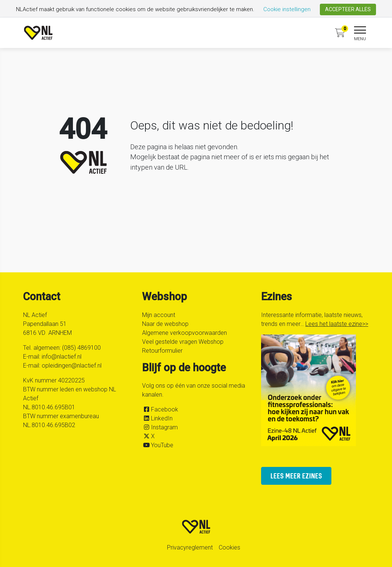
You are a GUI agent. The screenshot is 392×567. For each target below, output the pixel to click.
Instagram (164, 427)
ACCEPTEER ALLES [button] (348, 9)
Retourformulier (162, 351)
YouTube (162, 445)
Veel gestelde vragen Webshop (183, 342)
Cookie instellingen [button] (287, 9)
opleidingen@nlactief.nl (72, 366)
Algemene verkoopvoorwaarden (184, 333)
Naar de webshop (165, 324)
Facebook (165, 409)
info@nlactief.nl (62, 357)
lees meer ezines (296, 476)
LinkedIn (162, 418)
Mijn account (159, 315)
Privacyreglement (190, 547)
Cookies (229, 547)
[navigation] (360, 34)
